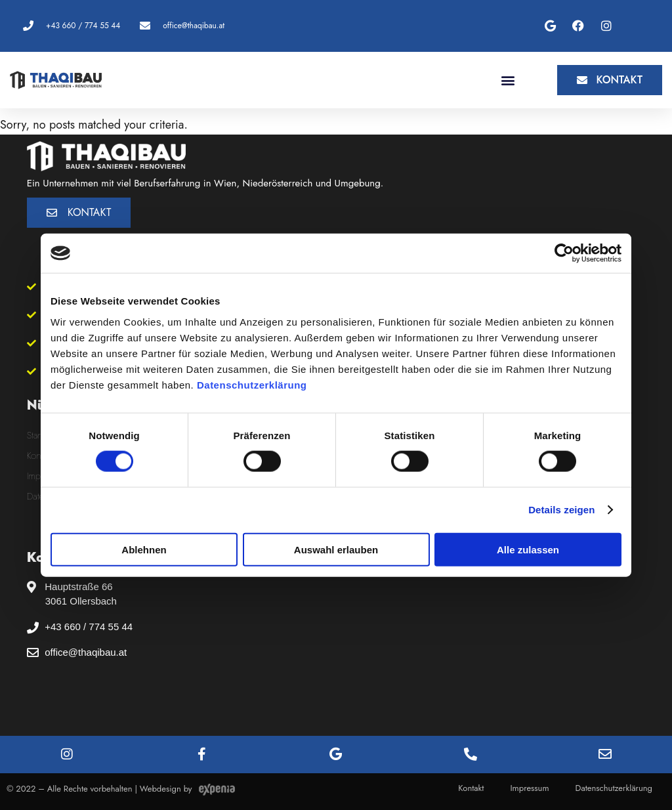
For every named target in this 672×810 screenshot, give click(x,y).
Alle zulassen (528, 549)
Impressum (529, 788)
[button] (508, 80)
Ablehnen (144, 549)
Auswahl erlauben (336, 549)
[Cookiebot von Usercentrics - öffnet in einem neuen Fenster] (564, 253)
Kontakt (471, 788)
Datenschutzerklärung (252, 384)
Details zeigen (561, 510)
